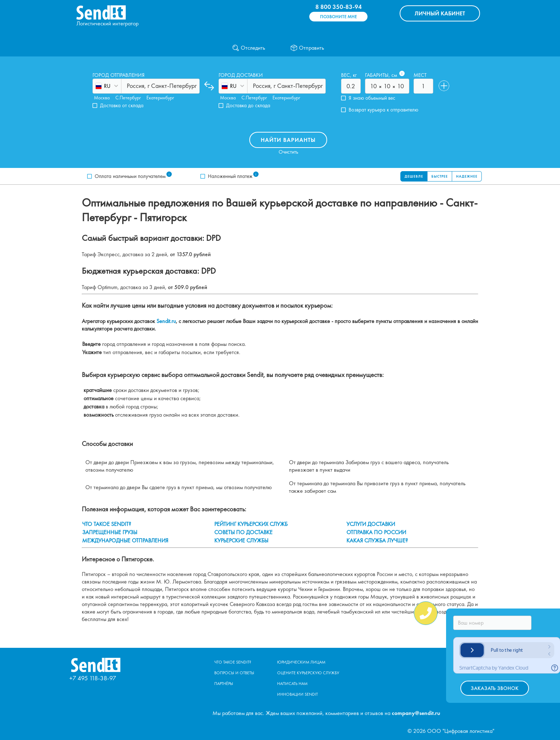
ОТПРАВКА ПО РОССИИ (376, 532)
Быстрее (440, 176)
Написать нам (292, 684)
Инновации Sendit (297, 694)
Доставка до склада (248, 106)
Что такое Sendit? (233, 662)
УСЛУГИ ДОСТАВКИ (371, 524)
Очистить (288, 152)
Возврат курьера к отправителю (383, 110)
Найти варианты (288, 140)
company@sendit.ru (416, 713)
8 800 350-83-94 (339, 7)
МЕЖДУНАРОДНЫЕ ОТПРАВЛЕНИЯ (125, 540)
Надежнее (467, 176)
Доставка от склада (122, 106)
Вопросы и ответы (234, 673)
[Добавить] (444, 86)
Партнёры (224, 684)
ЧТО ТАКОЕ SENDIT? (107, 524)
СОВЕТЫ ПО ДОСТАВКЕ (243, 532)
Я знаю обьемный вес (372, 98)
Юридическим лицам (301, 662)
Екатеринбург (160, 98)
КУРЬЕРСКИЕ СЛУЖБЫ (241, 540)
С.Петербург (128, 98)
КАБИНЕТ (440, 13)
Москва (102, 98)
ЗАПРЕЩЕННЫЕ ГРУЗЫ (110, 532)
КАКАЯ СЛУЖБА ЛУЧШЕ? (377, 540)
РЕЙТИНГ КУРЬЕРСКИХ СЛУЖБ (251, 524)
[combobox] (127, 86)
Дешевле (414, 176)
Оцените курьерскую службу (308, 673)
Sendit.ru (166, 321)
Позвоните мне (338, 17)
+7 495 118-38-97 (93, 678)
